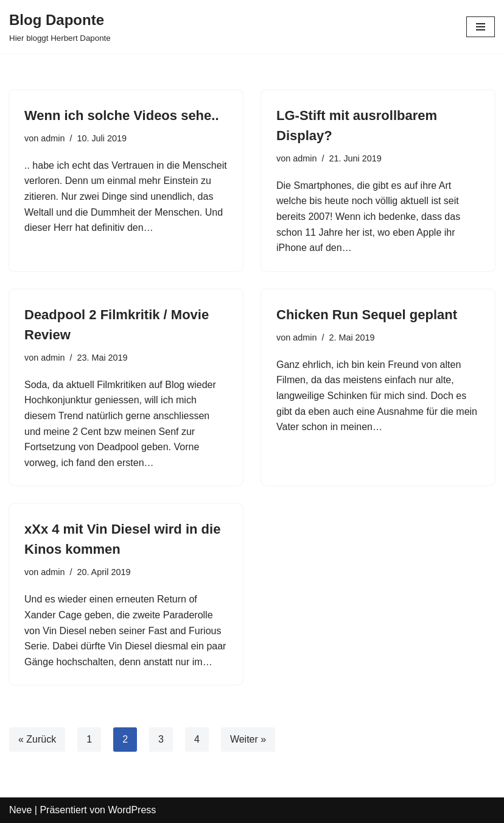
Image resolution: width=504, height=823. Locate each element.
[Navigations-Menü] (481, 27)
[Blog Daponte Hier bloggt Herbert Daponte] (60, 27)
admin (53, 138)
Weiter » (248, 739)
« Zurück (37, 739)
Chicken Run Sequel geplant (367, 315)
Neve (20, 810)
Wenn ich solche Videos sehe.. (122, 115)
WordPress (132, 810)
